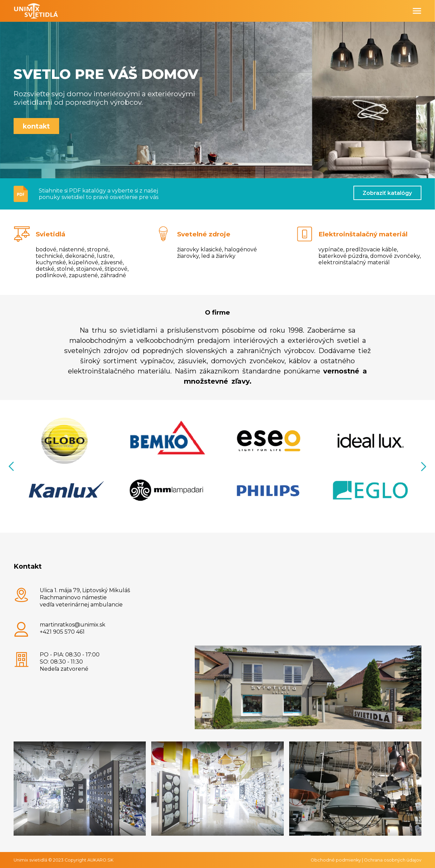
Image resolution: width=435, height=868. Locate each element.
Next (423, 466)
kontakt (36, 126)
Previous (12, 466)
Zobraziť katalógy (387, 193)
